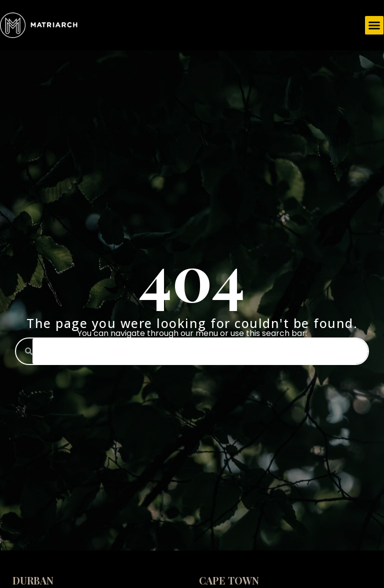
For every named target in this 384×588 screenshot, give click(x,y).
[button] (374, 25)
